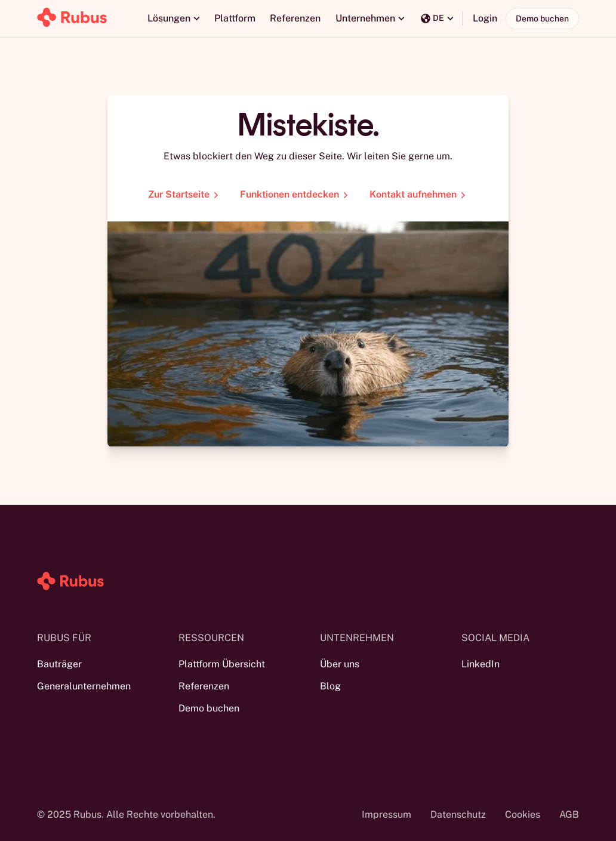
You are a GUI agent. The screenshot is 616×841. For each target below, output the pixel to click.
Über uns (340, 664)
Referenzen (295, 18)
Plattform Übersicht (222, 664)
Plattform (235, 18)
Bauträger (59, 664)
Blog (330, 686)
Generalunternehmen (84, 686)
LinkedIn (481, 664)
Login (485, 18)
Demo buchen (542, 19)
